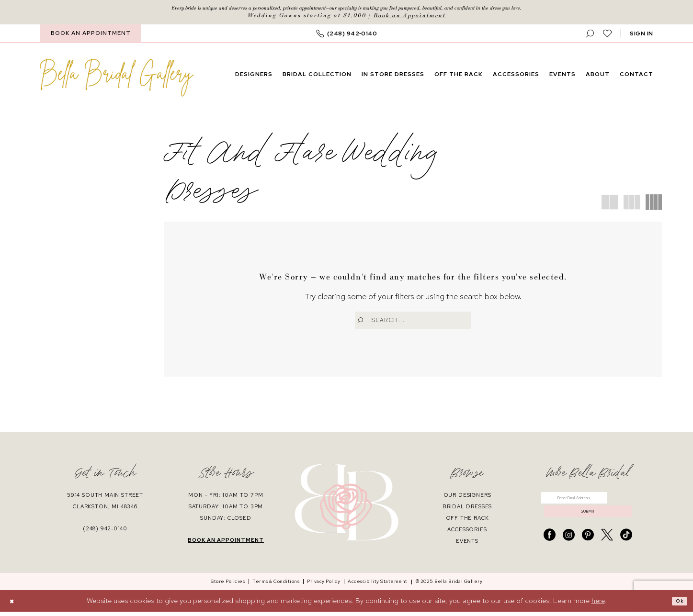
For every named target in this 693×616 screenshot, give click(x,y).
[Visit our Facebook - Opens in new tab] (550, 549)
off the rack (467, 522)
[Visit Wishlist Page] (608, 36)
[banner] (117, 80)
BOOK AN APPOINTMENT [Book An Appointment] (91, 36)
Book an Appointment (410, 18)
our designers (467, 499)
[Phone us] (347, 36)
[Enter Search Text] (413, 323)
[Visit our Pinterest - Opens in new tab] (588, 549)
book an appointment (226, 544)
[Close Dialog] (14, 605)
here (598, 605)
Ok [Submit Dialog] (678, 605)
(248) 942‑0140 (105, 532)
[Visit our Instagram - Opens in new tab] (569, 549)
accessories (467, 533)
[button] (642, 36)
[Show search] (590, 36)
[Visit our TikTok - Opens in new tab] (626, 549)
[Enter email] (588, 504)
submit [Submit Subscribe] (588, 523)
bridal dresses (467, 510)
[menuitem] (91, 36)
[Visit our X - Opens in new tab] (607, 549)
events (467, 545)
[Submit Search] (363, 323)
